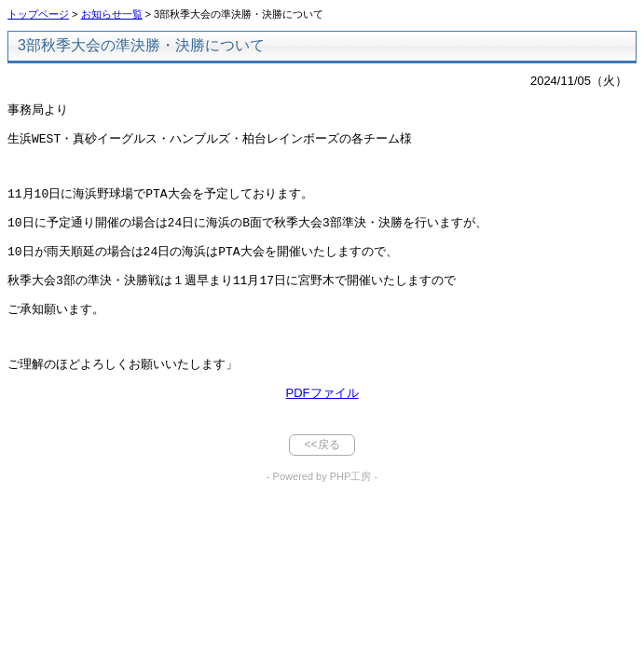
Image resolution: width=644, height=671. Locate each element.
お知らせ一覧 (112, 14)
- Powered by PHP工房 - (322, 489)
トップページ (38, 14)
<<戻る (322, 458)
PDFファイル (322, 406)
